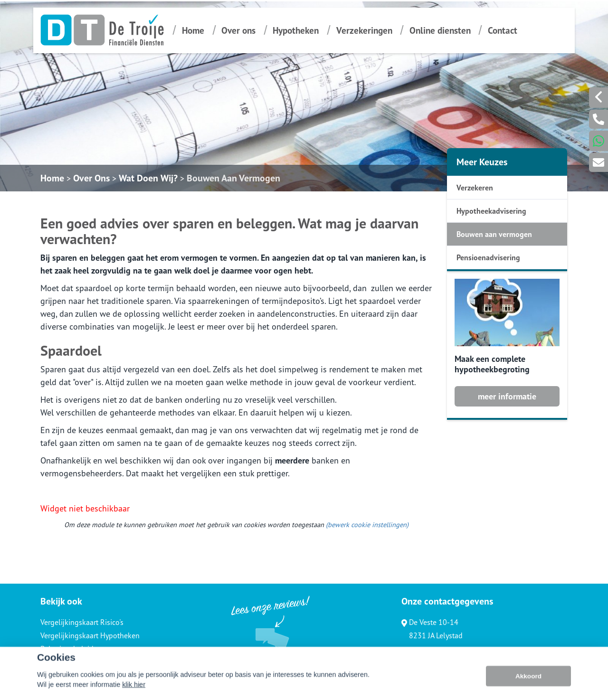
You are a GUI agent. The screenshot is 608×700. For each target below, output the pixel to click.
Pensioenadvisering (488, 257)
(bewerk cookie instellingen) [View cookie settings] (367, 525)
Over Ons (91, 178)
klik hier (134, 692)
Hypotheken (296, 30)
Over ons (238, 30)
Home (193, 30)
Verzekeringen (364, 30)
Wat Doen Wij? (148, 178)
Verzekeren (475, 188)
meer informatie (507, 396)
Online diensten (440, 30)
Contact (503, 30)
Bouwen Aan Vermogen (233, 178)
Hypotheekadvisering (491, 211)
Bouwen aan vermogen (494, 234)
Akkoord (528, 684)
